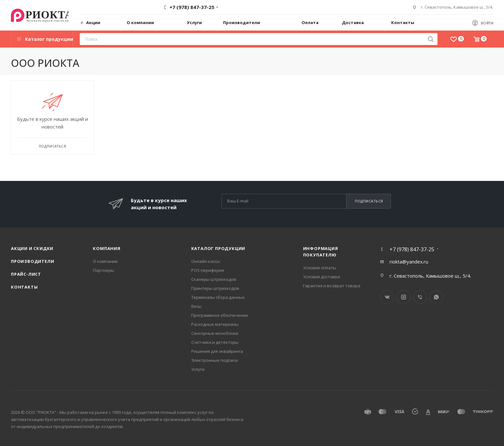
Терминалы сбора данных (218, 297)
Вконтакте (387, 297)
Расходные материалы (215, 324)
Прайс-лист (26, 274)
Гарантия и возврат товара (332, 286)
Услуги (198, 369)
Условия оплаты (320, 268)
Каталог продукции (218, 248)
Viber (420, 297)
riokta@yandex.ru (409, 262)
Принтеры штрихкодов (215, 288)
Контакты (24, 287)
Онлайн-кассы (206, 261)
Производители (32, 261)
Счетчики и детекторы (215, 342)
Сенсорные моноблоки (215, 333)
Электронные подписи (215, 360)
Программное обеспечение (220, 315)
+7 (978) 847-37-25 (192, 7)
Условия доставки (322, 277)
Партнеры (104, 270)
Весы (196, 306)
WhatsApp (436, 297)
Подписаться (369, 201)
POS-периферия (208, 270)
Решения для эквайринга (217, 351)
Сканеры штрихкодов (214, 279)
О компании (105, 261)
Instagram (404, 297)
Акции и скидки (32, 248)
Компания (107, 248)
